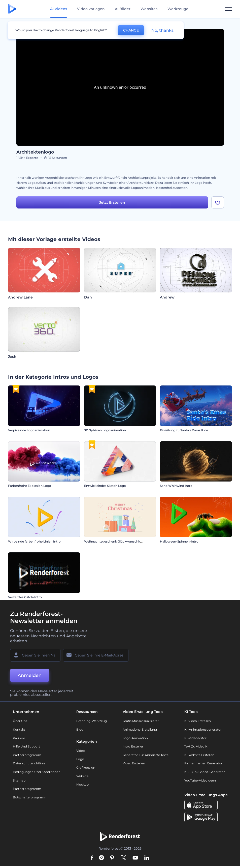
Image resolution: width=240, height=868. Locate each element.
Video (81, 752)
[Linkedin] (147, 859)
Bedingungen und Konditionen (37, 773)
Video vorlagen (91, 9)
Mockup (82, 785)
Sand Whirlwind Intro (176, 487)
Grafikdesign (86, 769)
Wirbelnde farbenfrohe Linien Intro (34, 542)
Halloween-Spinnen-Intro (179, 542)
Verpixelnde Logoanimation (29, 431)
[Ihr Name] (35, 656)
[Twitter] (124, 859)
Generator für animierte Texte (146, 756)
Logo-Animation (135, 739)
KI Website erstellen (199, 756)
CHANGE (131, 30)
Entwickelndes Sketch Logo (105, 487)
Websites (149, 9)
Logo (80, 760)
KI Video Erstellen (198, 722)
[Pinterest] (112, 859)
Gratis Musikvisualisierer (141, 722)
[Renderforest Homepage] (12, 9)
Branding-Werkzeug (92, 722)
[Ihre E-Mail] (96, 656)
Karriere (19, 739)
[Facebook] (92, 859)
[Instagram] (101, 859)
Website (82, 777)
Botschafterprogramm (30, 798)
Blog (80, 730)
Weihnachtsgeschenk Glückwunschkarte (115, 542)
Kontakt (19, 730)
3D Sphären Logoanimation (105, 431)
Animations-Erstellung (140, 730)
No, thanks (162, 30)
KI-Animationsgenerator (203, 730)
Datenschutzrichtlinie (29, 765)
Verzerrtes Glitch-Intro (25, 598)
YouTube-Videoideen (200, 781)
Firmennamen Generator (203, 765)
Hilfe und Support (26, 747)
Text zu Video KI (196, 747)
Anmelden (30, 676)
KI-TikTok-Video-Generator (205, 773)
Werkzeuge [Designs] (178, 9)
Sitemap (19, 781)
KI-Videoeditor (195, 739)
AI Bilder (123, 9)
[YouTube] (135, 859)
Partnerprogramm (27, 756)
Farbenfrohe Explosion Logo (30, 487)
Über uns (20, 722)
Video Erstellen (134, 765)
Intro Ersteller (133, 747)
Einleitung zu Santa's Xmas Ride (184, 431)
